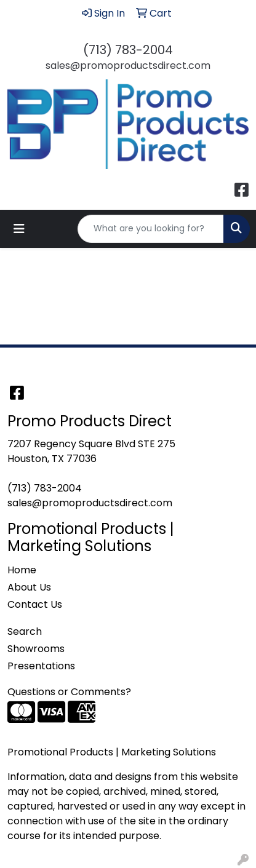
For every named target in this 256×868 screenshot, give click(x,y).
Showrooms (36, 649)
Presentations (41, 666)
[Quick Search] (151, 229)
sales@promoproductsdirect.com (128, 66)
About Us (29, 587)
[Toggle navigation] (19, 229)
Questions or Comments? (69, 692)
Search (25, 631)
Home (22, 570)
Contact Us (35, 604)
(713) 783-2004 (128, 50)
